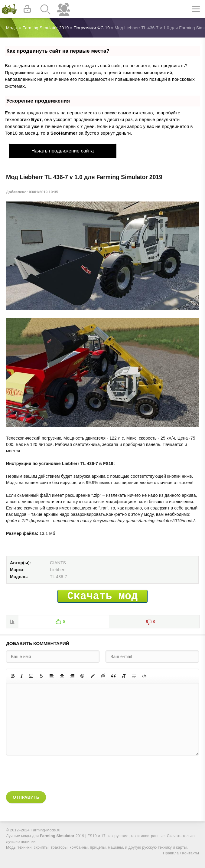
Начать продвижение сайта (63, 151)
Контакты (190, 853)
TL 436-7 (59, 577)
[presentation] (52, 773)
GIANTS (58, 563)
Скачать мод (103, 596)
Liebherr (58, 570)
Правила (171, 853)
